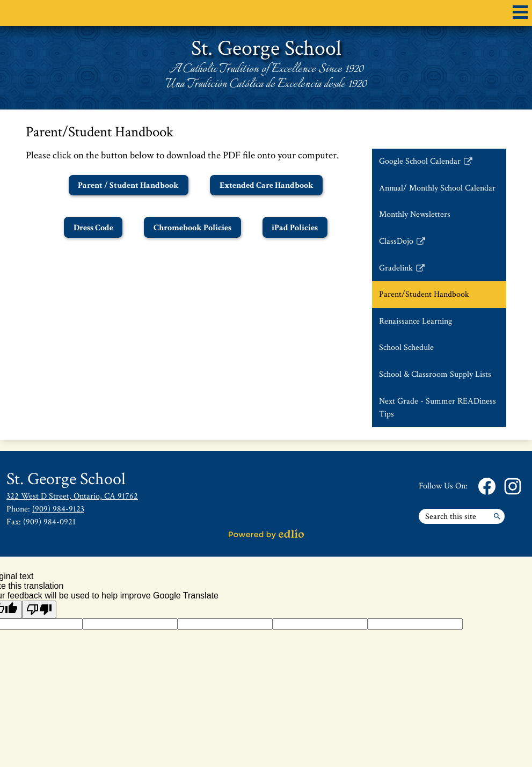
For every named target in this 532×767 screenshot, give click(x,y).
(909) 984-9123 (58, 509)
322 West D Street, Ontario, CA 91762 (72, 496)
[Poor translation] (39, 609)
